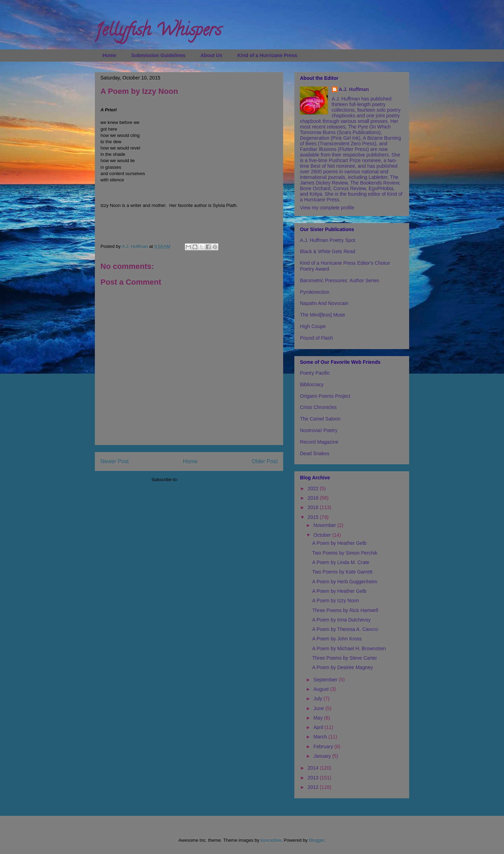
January (323, 756)
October (323, 535)
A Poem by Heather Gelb (339, 543)
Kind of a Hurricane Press (267, 55)
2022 (314, 488)
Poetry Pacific (315, 373)
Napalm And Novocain (324, 303)
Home (109, 55)
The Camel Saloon (320, 419)
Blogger (317, 840)
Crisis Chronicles (318, 407)
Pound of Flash (316, 338)
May (318, 718)
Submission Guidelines (158, 55)
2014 (314, 768)
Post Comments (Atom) (203, 480)
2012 (314, 787)
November (325, 525)
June (319, 708)
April (319, 727)
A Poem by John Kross (337, 639)
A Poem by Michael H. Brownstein (349, 648)
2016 (314, 507)
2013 (314, 778)
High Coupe (313, 326)
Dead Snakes (315, 453)
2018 (314, 498)
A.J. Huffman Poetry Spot (328, 240)
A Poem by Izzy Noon (336, 600)
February (324, 747)
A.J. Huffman (354, 89)
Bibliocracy (312, 384)
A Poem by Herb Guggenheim (345, 582)
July (318, 699)
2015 (314, 517)
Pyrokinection (315, 292)
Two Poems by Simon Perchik (345, 553)
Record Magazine (319, 442)
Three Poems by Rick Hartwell (345, 610)
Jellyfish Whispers (158, 32)
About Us (211, 55)
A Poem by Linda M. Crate (341, 562)
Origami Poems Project (325, 396)
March (321, 737)
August (321, 689)
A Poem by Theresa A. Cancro (345, 629)
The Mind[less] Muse (323, 315)
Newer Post (115, 461)
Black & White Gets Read (328, 251)
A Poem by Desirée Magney (343, 667)
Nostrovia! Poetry (319, 430)
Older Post (265, 461)
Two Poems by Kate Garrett (342, 572)
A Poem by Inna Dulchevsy (341, 620)
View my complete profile (327, 208)
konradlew (271, 840)
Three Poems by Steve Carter (345, 658)
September (326, 680)
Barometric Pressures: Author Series (339, 280)
